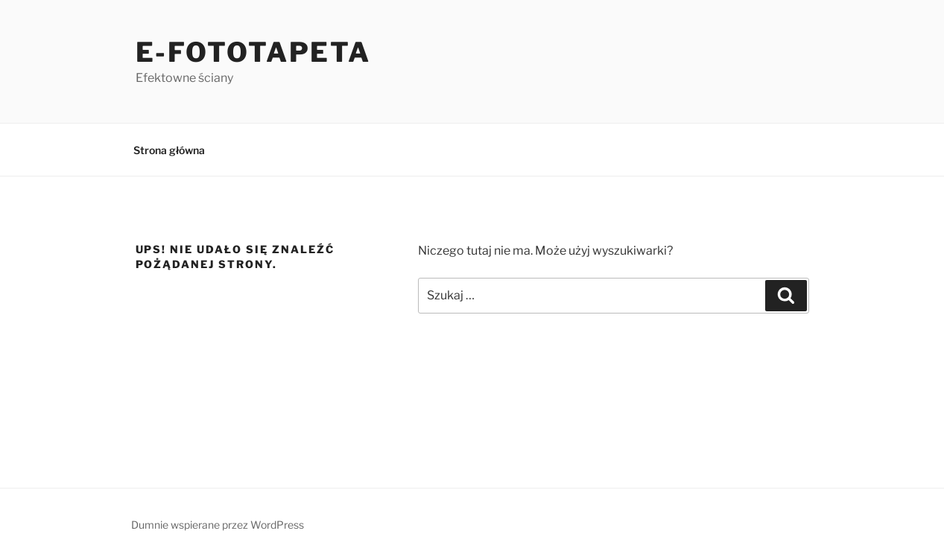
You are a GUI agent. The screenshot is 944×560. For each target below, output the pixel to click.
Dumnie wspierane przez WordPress (218, 525)
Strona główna (169, 150)
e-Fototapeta (254, 52)
